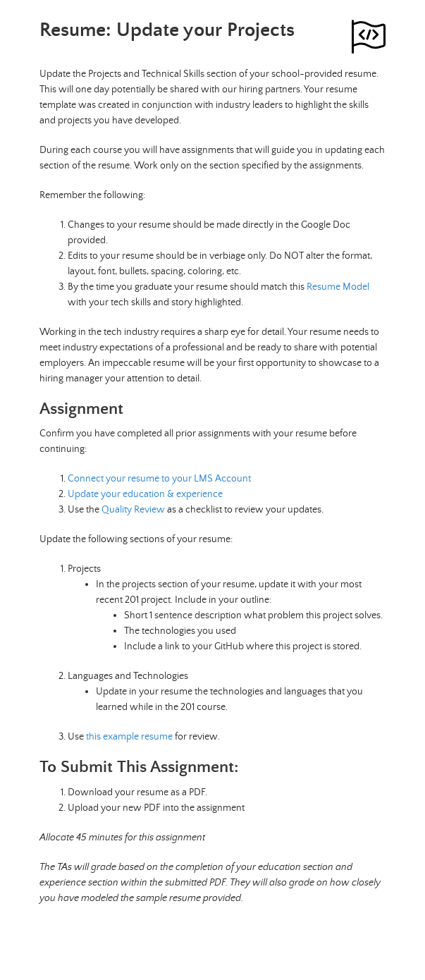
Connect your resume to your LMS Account (159, 479)
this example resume (129, 737)
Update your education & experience (145, 494)
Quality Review (133, 510)
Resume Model (338, 287)
